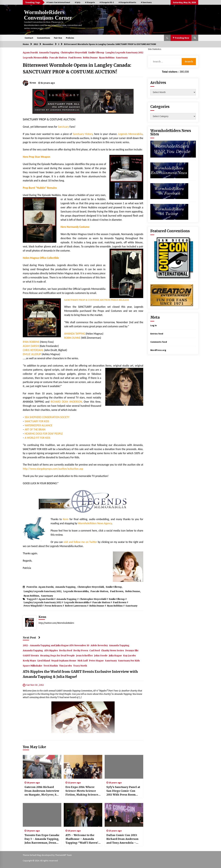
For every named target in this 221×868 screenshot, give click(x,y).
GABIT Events (31, 655)
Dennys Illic (132, 650)
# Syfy (78, 2)
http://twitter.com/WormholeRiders (56, 623)
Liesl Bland (44, 660)
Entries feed (157, 334)
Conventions (44, 38)
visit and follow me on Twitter (80, 542)
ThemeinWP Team (63, 855)
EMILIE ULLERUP (32, 354)
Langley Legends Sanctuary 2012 (124, 52)
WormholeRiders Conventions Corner (48, 15)
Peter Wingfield (33, 606)
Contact (29, 38)
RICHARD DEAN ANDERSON (66, 402)
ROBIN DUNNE (73, 338)
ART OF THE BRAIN (35, 429)
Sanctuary (122, 57)
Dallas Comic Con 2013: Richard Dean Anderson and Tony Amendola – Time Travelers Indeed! (122, 839)
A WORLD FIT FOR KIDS (38, 438)
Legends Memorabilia (35, 57)
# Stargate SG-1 (107, 2)
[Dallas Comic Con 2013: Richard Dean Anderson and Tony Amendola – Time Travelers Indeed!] (124, 815)
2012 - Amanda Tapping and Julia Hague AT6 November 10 (56, 645)
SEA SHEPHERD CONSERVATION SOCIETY (47, 417)
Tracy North (80, 666)
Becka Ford (66, 650)
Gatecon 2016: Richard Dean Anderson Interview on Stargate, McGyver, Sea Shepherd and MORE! (42, 791)
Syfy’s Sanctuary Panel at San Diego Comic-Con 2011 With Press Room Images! (123, 791)
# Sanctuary (146, 2)
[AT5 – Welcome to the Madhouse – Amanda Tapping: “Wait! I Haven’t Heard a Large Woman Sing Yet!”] (83, 815)
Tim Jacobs (66, 666)
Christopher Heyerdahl (74, 52)
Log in (153, 325)
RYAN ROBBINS (31, 342)
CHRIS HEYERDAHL (33, 350)
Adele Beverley (99, 645)
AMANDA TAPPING (75, 334)
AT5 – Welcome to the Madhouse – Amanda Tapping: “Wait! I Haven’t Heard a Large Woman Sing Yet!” (82, 839)
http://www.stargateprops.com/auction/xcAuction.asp (53, 469)
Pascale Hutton (58, 57)
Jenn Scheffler (84, 655)
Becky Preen (81, 650)
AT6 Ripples (51, 650)
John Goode (101, 655)
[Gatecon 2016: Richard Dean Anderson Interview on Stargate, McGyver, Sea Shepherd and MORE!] (42, 767)
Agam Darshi (30, 52)
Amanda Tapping (49, 52)
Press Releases (53, 606)
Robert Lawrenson (76, 606)
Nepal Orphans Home (64, 660)
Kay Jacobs (129, 655)
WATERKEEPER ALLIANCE (38, 425)
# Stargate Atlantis (127, 2)
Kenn (66, 519)
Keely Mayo (29, 660)
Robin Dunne (90, 57)
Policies (70, 38)
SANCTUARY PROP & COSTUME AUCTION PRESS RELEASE (97, 300)
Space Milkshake (32, 666)
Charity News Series (112, 650)
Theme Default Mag (32, 855)
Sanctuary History (83, 134)
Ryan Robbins (107, 57)
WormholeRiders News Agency (95, 523)
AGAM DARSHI (31, 346)
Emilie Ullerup (96, 52)
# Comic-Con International (58, 2)
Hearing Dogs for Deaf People (57, 655)
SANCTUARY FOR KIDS (37, 421)
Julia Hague (115, 655)
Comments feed (159, 342)
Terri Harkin (51, 666)
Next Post (32, 638)
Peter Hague (96, 660)
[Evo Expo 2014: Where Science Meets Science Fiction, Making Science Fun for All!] (83, 767)
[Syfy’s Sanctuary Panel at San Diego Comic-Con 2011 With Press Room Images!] (124, 767)
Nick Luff (83, 660)
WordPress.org (158, 350)
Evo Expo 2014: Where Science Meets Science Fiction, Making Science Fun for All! (82, 791)
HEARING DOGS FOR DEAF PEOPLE (44, 434)
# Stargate (90, 2)
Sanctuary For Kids (129, 660)
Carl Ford (95, 650)
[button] (167, 38)
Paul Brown (75, 57)
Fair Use (58, 38)
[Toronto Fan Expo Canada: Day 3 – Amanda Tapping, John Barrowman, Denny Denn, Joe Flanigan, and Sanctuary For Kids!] (42, 815)
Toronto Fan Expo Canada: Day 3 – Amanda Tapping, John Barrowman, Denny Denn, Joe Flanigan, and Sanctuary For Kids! (42, 839)
